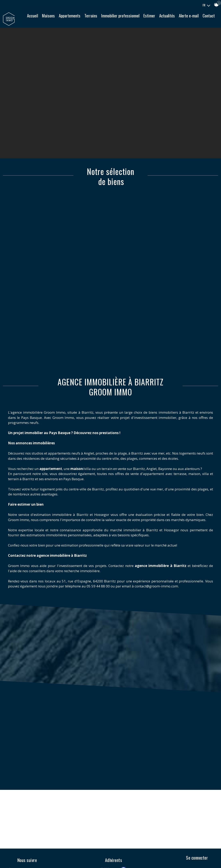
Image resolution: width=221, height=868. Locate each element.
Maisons (62, 18)
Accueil (46, 18)
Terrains (105, 18)
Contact (127, 29)
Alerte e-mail (203, 18)
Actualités (181, 18)
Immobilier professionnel (134, 18)
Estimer (163, 18)
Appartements (84, 18)
